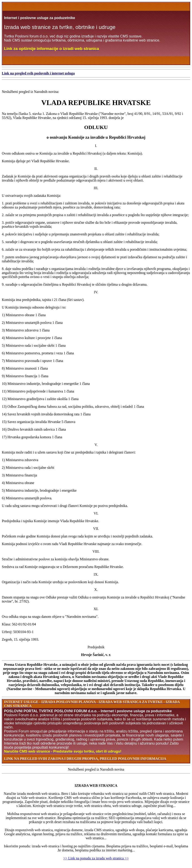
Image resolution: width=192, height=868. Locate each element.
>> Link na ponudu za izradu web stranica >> (96, 858)
